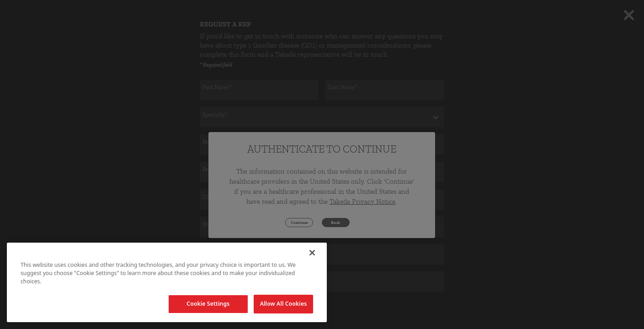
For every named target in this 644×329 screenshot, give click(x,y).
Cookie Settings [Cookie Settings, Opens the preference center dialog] (208, 304)
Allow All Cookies (284, 304)
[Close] (312, 253)
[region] (167, 282)
